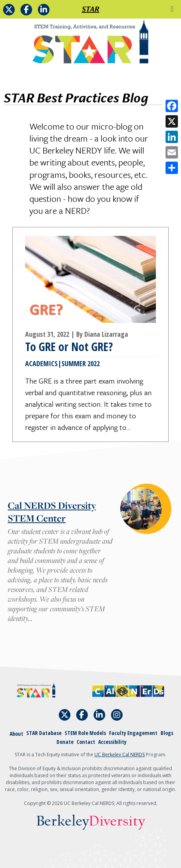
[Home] (90, 45)
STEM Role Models (85, 733)
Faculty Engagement (133, 733)
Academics (41, 363)
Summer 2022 (81, 363)
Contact (86, 742)
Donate (65, 742)
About (16, 734)
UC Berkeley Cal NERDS (120, 755)
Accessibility (112, 742)
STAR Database (44, 733)
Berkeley (91, 822)
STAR (91, 9)
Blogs (167, 733)
